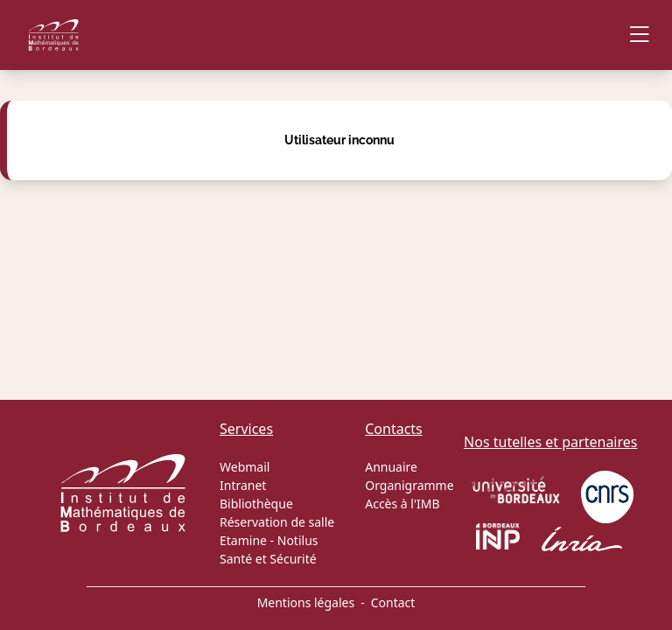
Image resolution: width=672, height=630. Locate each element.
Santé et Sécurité (268, 559)
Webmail (245, 467)
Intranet (243, 485)
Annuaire (391, 467)
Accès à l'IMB (402, 504)
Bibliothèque (256, 504)
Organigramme (409, 485)
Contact (393, 602)
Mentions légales (306, 602)
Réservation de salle (277, 522)
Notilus (298, 540)
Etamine (243, 540)
